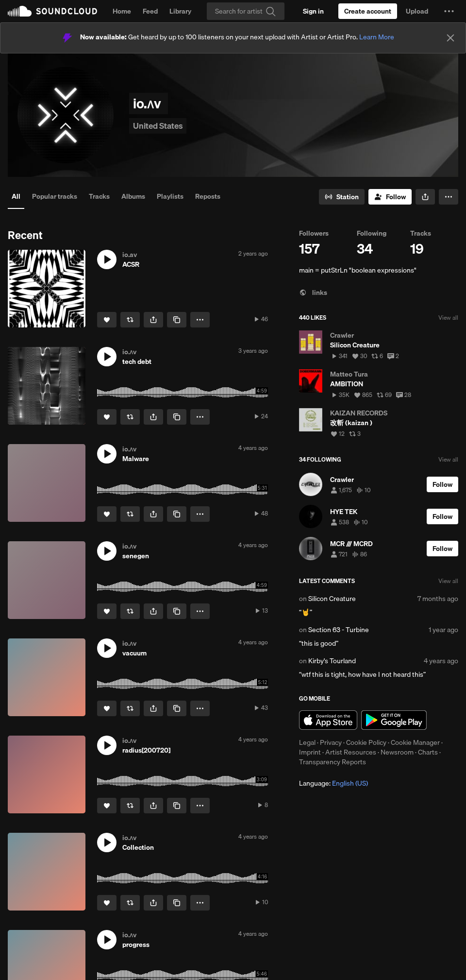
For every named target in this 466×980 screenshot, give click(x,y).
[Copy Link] (177, 320)
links (313, 292)
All (16, 196)
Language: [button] (333, 783)
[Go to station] (342, 197)
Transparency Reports (333, 762)
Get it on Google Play (394, 720)
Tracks (99, 196)
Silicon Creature (332, 599)
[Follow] (390, 197)
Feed (150, 11)
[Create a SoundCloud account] (368, 11)
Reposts (208, 196)
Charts (428, 752)
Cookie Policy (366, 742)
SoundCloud (52, 11)
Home (122, 11)
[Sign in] (313, 11)
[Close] (450, 38)
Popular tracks (55, 196)
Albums (133, 196)
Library (180, 11)
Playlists (170, 196)
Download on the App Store (328, 720)
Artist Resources (351, 752)
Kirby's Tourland (332, 661)
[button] (449, 11)
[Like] (107, 320)
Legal (307, 742)
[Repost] (130, 320)
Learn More (377, 37)
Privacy (331, 742)
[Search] (246, 11)
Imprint (310, 752)
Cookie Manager (415, 742)
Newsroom (397, 752)
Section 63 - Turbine (339, 630)
